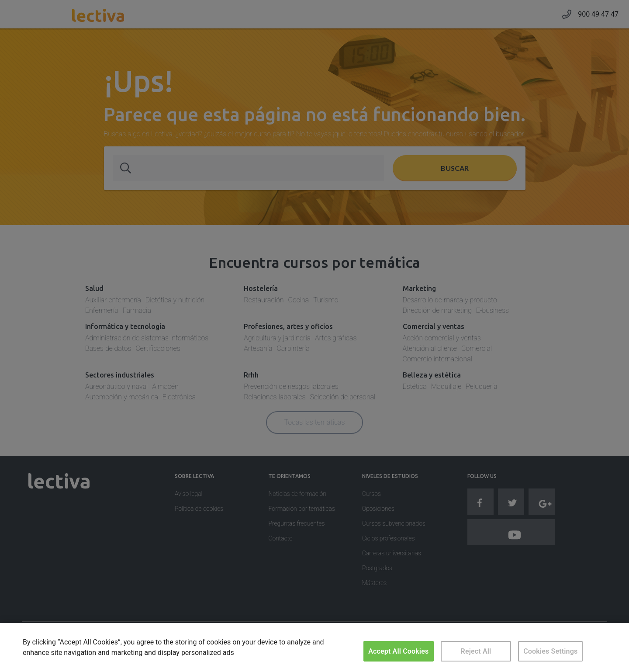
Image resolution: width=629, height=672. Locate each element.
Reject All (476, 651)
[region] (314, 648)
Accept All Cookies (398, 651)
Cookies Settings (550, 651)
